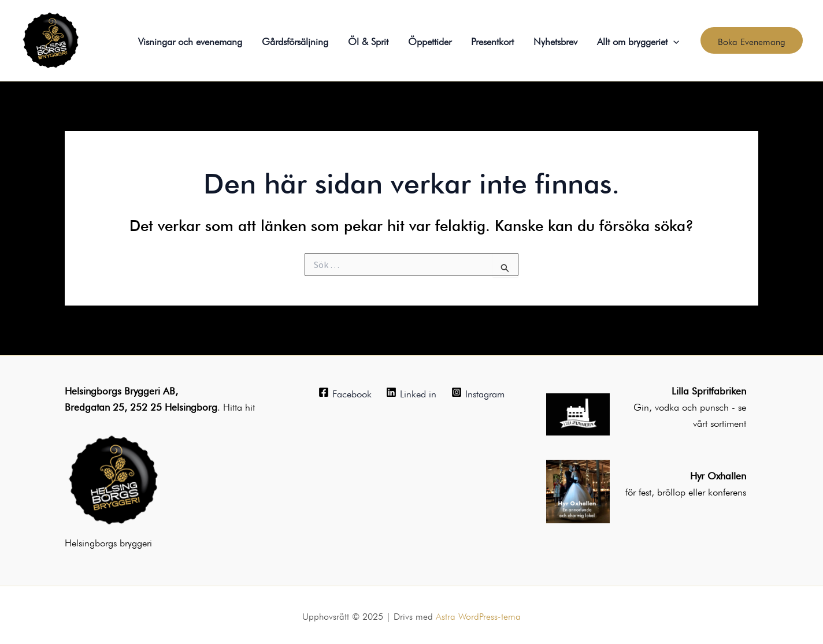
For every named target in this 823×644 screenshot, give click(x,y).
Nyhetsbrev (555, 40)
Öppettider (430, 40)
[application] (673, 40)
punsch (716, 406)
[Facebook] (345, 392)
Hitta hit (239, 406)
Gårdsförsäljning (295, 40)
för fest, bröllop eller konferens (686, 491)
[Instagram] (478, 392)
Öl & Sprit (368, 40)
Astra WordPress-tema (478, 615)
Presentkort (492, 40)
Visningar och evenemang (190, 40)
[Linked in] (412, 392)
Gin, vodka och (667, 406)
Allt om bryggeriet (638, 40)
